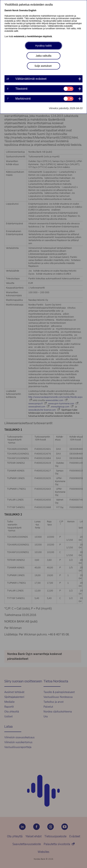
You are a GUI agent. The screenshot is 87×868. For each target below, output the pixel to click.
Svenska (24, 10)
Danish (8, 10)
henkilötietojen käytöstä (39, 36)
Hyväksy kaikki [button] (43, 46)
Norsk (15, 10)
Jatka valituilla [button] (43, 56)
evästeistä (19, 36)
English (32, 10)
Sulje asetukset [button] (43, 66)
